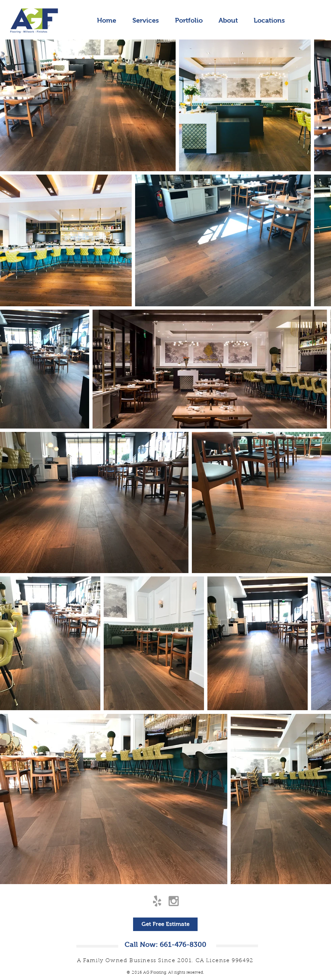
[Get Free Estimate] (165, 924)
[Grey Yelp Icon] (157, 901)
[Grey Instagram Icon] (174, 901)
